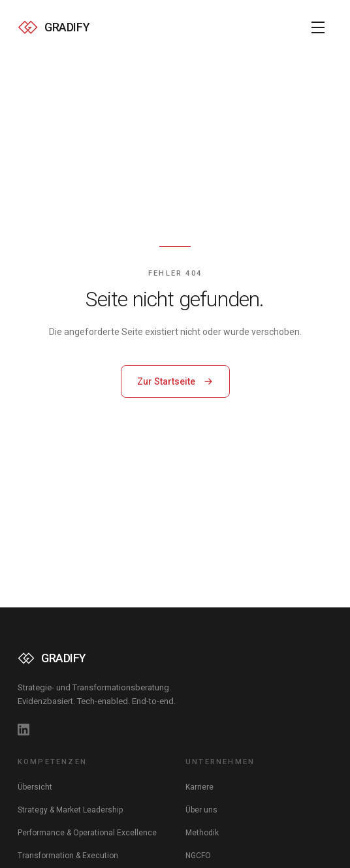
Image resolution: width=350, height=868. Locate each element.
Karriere (199, 787)
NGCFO (198, 856)
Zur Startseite (175, 381)
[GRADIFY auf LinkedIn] (24, 730)
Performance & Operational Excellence (87, 833)
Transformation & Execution (68, 856)
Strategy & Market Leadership (70, 810)
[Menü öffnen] (318, 27)
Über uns (201, 810)
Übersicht (35, 787)
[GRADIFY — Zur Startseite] (54, 27)
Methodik (202, 833)
